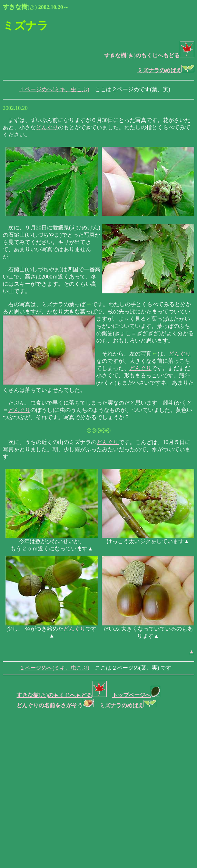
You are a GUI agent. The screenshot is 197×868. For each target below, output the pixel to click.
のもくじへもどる (165, 55)
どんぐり (47, 127)
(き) (120, 55)
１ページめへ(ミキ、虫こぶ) (54, 89)
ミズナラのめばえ (166, 70)
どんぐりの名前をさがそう (55, 705)
